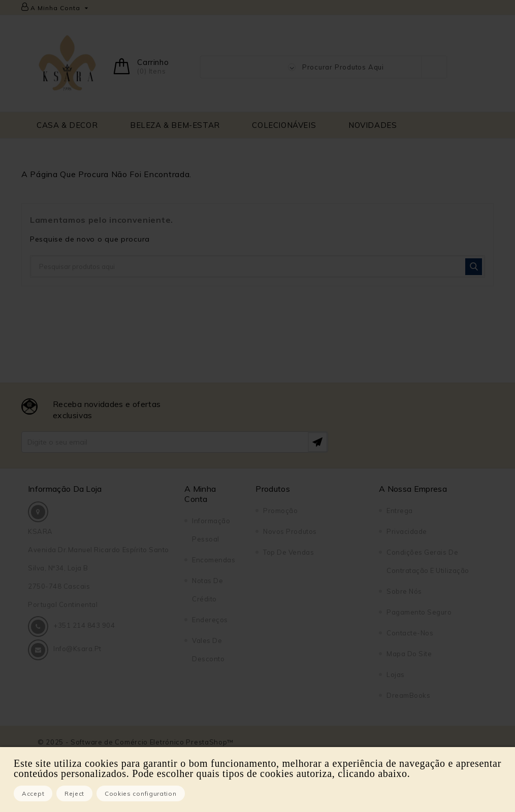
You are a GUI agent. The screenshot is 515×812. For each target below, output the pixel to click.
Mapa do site (409, 654)
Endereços (210, 620)
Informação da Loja (65, 489)
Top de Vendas (288, 552)
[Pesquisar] (257, 266)
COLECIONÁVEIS (284, 125)
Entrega (400, 511)
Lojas (396, 674)
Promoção (280, 511)
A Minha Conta (200, 494)
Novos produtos (290, 531)
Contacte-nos (410, 633)
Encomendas (214, 560)
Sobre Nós (404, 591)
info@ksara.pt (77, 649)
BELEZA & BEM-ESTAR (175, 125)
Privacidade (407, 531)
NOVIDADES (373, 125)
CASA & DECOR (67, 125)
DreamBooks (408, 695)
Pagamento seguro (419, 612)
